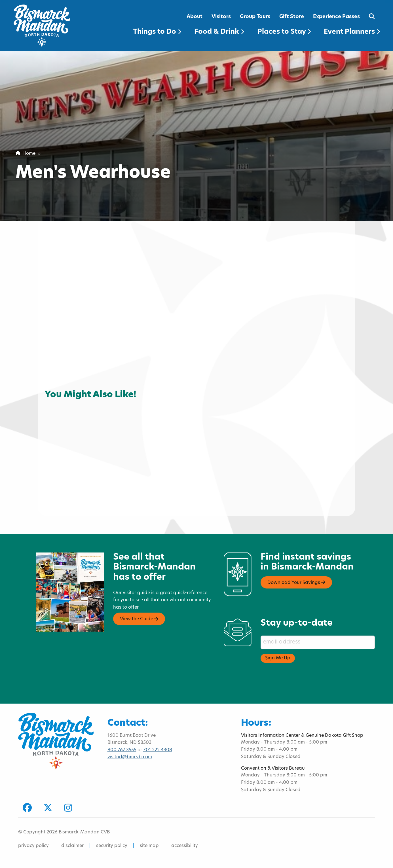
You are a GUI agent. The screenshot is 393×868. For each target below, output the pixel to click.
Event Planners (352, 32)
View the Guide (139, 619)
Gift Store (292, 17)
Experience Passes (336, 17)
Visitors (221, 17)
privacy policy (33, 846)
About (195, 17)
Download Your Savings (296, 583)
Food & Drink (219, 32)
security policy (112, 846)
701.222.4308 (158, 750)
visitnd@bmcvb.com (130, 757)
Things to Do (157, 32)
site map (149, 846)
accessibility (185, 846)
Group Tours (255, 17)
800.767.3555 (122, 750)
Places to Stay (284, 32)
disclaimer (72, 846)
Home (26, 154)
